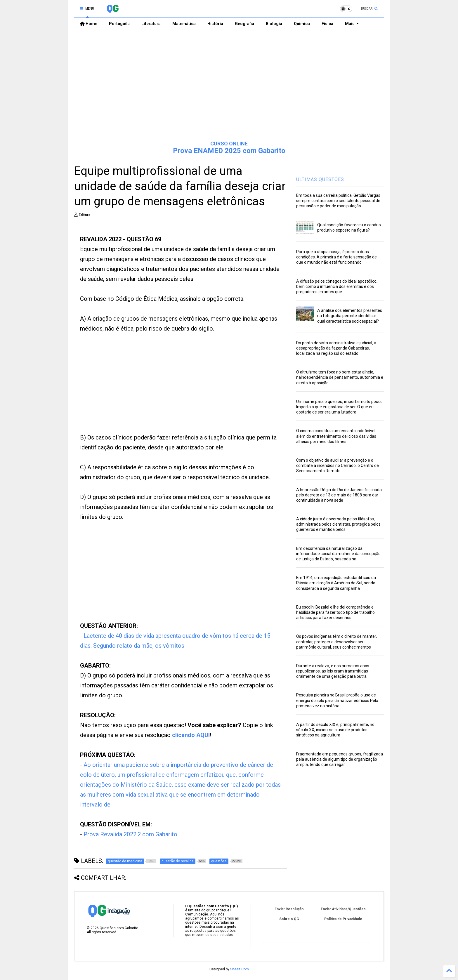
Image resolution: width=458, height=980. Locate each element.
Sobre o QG (289, 919)
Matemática (184, 24)
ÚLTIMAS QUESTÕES (320, 179)
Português (119, 24)
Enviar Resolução (289, 909)
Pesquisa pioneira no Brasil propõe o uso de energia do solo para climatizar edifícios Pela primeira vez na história (337, 700)
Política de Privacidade (343, 919)
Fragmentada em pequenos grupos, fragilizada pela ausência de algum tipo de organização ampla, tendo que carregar (340, 759)
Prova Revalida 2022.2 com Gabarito (130, 834)
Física (327, 24)
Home (89, 24)
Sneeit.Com (240, 969)
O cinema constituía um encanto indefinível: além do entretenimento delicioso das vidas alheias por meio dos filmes (336, 436)
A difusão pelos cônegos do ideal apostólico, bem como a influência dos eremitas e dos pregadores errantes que (337, 286)
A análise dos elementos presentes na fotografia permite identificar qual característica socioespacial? (350, 316)
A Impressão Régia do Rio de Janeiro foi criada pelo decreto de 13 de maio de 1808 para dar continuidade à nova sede (339, 495)
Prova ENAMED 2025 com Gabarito (229, 151)
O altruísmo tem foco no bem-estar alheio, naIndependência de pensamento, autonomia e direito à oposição (340, 377)
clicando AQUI (191, 735)
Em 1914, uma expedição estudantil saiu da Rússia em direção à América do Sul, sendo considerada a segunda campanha (336, 583)
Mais (352, 24)
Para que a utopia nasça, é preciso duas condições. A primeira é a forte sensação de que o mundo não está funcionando (336, 257)
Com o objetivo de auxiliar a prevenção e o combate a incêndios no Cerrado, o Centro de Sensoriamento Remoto (338, 465)
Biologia (274, 24)
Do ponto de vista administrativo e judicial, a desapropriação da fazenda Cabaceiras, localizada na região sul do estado (336, 348)
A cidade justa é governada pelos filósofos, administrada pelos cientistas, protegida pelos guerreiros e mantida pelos (338, 524)
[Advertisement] (229, 91)
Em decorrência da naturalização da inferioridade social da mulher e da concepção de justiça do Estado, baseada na (338, 554)
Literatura (151, 24)
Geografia (244, 24)
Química (302, 24)
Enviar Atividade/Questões (343, 909)
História (215, 24)
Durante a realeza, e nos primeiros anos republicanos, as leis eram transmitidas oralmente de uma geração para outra (333, 671)
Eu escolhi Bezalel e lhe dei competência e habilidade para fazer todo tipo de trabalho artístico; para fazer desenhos (335, 612)
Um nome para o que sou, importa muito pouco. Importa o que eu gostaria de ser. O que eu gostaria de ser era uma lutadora (340, 407)
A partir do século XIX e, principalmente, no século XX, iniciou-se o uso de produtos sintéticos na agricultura (335, 730)
